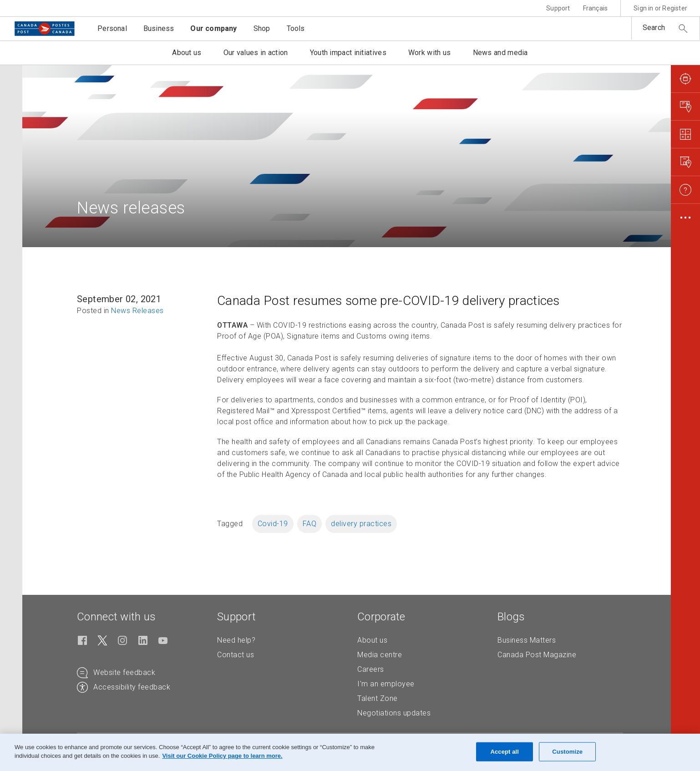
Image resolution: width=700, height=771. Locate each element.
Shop (262, 28)
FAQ (310, 524)
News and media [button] (500, 53)
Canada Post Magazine (537, 655)
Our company (213, 28)
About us (372, 640)
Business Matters (527, 640)
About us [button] (187, 53)
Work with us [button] (430, 53)
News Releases (137, 311)
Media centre (380, 655)
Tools (296, 28)
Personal (112, 28)
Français (596, 8)
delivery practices (361, 524)
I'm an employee (386, 684)
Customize (567, 752)
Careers (371, 669)
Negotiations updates (394, 713)
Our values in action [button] (256, 53)
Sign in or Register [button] (660, 8)
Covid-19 (273, 524)
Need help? (236, 640)
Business (159, 28)
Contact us (236, 655)
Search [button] (654, 28)
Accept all (505, 752)
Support (558, 8)
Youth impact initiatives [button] (348, 53)
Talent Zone (378, 698)
